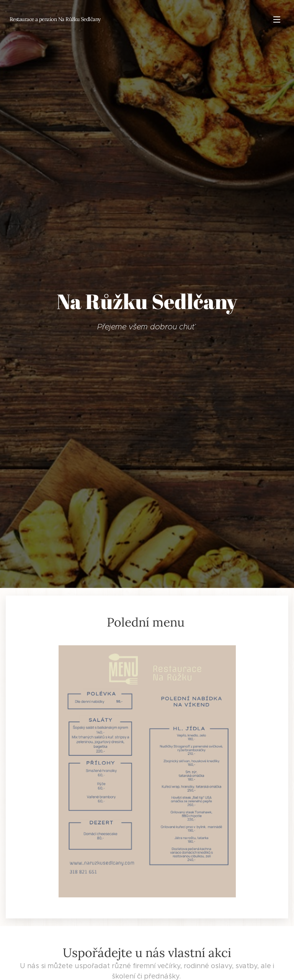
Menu (277, 20)
